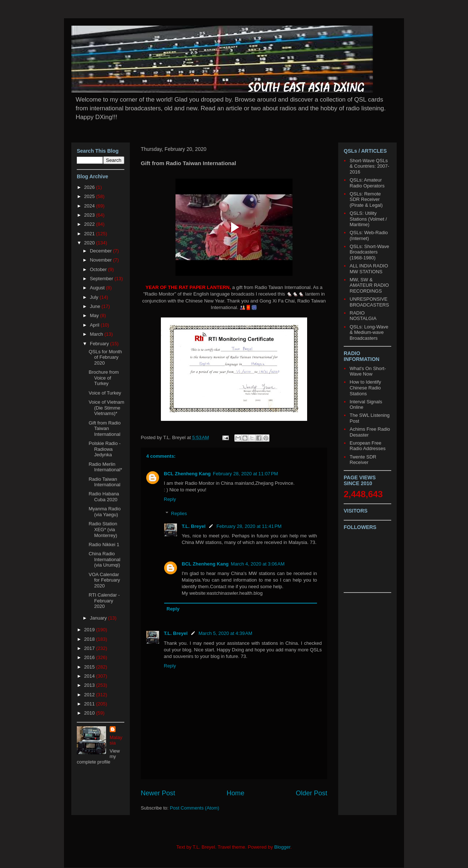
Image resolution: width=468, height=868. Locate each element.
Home (236, 793)
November (102, 260)
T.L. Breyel (194, 526)
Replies (179, 513)
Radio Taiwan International (104, 482)
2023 (90, 215)
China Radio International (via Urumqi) (104, 559)
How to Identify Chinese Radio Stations (365, 388)
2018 (90, 639)
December (102, 251)
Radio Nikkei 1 (104, 545)
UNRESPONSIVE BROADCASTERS (369, 302)
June (96, 306)
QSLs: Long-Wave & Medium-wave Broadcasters (369, 332)
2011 (90, 704)
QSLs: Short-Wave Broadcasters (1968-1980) (369, 252)
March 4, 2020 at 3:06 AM (258, 564)
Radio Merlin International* (105, 467)
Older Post (312, 793)
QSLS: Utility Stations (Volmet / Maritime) (368, 219)
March (97, 334)
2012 (90, 695)
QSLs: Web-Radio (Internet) (369, 235)
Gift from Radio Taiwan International (104, 429)
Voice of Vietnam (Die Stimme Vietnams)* (106, 408)
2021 (90, 234)
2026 (90, 187)
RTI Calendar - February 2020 (104, 601)
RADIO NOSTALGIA (363, 316)
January (99, 618)
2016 (90, 657)
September (102, 279)
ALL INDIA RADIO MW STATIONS (369, 269)
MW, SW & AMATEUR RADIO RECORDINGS (369, 285)
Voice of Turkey (105, 393)
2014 (90, 676)
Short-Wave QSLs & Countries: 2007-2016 (369, 166)
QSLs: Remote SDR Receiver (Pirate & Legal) (366, 199)
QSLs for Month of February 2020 (105, 357)
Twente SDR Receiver (363, 460)
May (95, 315)
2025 (90, 196)
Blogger (282, 847)
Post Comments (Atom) (195, 808)
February (100, 344)
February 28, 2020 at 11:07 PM (245, 474)
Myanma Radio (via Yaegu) (104, 512)
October (99, 269)
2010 (90, 713)
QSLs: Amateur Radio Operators (367, 183)
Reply (170, 499)
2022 (90, 224)
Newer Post (158, 793)
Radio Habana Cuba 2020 (104, 497)
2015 (90, 667)
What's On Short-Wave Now (368, 371)
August (98, 288)
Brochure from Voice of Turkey (103, 378)
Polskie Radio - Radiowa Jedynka (104, 449)
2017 (90, 648)
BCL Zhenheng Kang (187, 474)
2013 (90, 685)
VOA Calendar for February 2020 (104, 580)
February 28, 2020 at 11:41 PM (249, 526)
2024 (90, 206)
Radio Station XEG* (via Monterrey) (103, 529)
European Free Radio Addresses (367, 446)
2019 (90, 630)
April (95, 325)
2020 (90, 243)
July (95, 297)
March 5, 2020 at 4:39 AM (225, 633)
